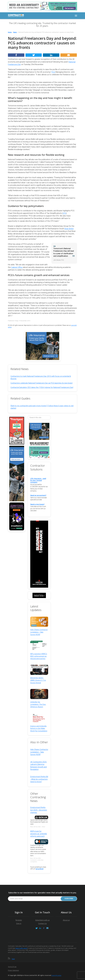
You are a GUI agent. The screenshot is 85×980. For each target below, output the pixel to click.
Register (19, 920)
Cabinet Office (17, 267)
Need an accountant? (38, 495)
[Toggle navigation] (76, 16)
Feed (13, 959)
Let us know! (40, 869)
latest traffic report (21, 948)
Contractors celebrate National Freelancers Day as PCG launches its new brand (41, 383)
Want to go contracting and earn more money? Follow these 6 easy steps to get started (42, 407)
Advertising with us (42, 920)
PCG (53, 72)
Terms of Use (12, 967)
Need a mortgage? (37, 504)
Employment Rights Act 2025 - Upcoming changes (39, 810)
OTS (64, 213)
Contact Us (42, 923)
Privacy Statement (13, 970)
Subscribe (69, 899)
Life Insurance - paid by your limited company (38, 480)
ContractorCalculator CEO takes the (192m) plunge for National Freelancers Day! (42, 387)
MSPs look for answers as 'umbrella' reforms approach (39, 834)
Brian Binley (69, 229)
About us (66, 920)
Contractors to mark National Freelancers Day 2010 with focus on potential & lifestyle (41, 377)
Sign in (19, 923)
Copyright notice (56, 975)
